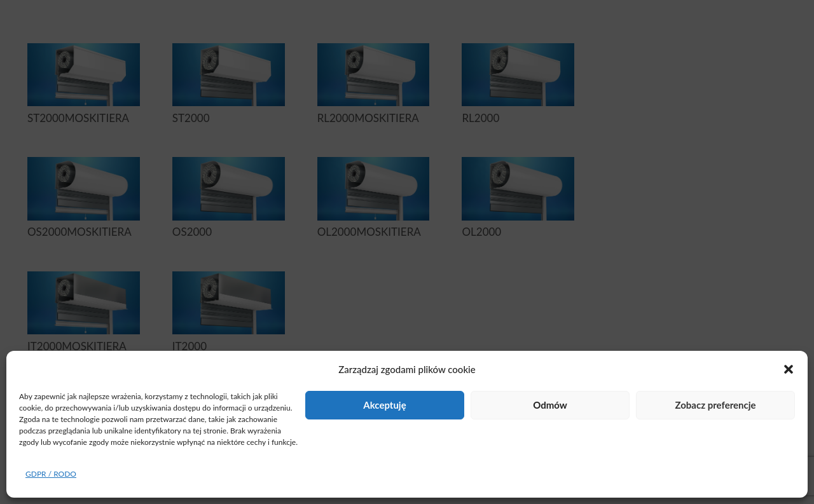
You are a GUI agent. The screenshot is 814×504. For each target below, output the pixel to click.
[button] (789, 369)
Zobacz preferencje (715, 405)
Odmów (550, 405)
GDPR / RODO (51, 474)
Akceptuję (384, 405)
